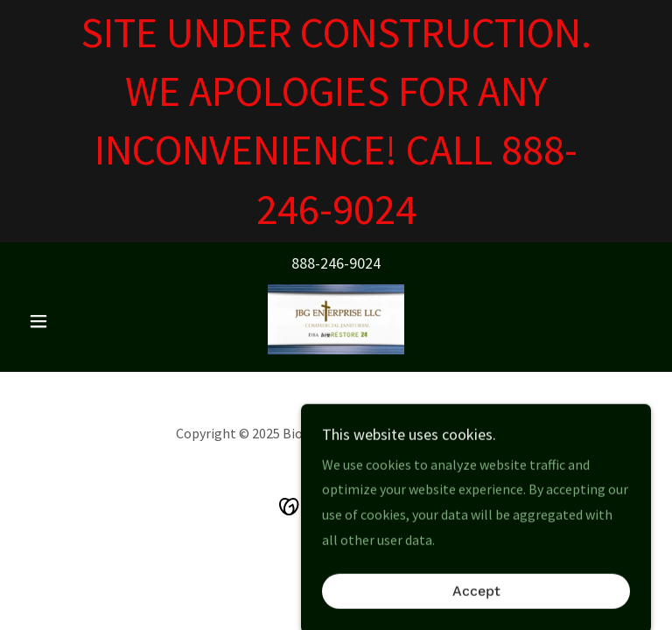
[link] (336, 319)
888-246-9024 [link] (336, 263)
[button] (68, 321)
